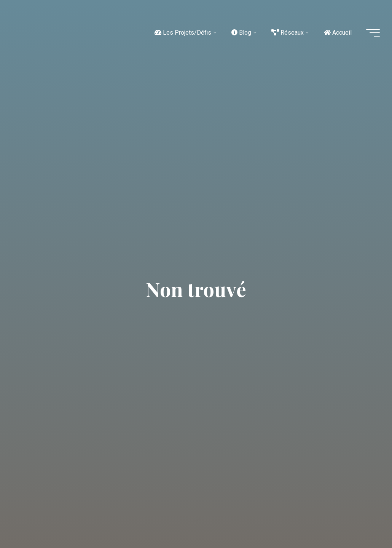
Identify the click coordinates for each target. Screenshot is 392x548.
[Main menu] (373, 33)
